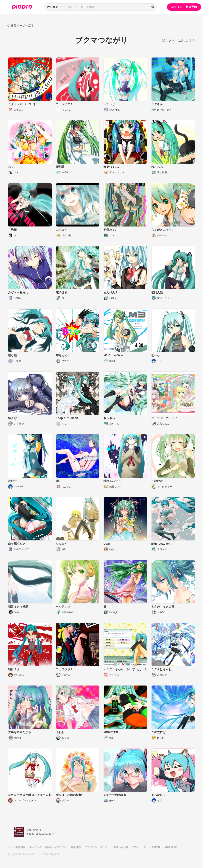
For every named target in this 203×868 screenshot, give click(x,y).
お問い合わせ (121, 847)
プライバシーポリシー (97, 847)
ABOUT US (171, 847)
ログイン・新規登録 (184, 7)
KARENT (155, 847)
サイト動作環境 (17, 847)
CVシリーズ (139, 847)
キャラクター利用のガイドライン (48, 847)
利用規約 (76, 847)
